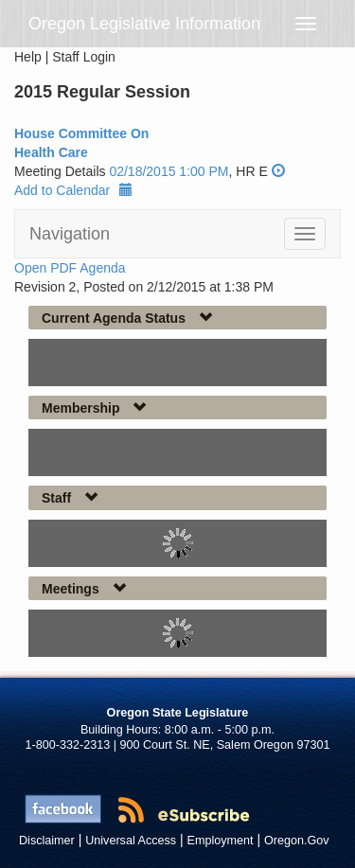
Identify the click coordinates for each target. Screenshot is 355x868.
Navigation (70, 234)
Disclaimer (47, 841)
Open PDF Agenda (70, 268)
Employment (221, 841)
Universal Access (131, 841)
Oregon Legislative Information (144, 24)
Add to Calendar (73, 190)
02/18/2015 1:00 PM (169, 171)
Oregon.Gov (297, 841)
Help (28, 57)
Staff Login (84, 57)
